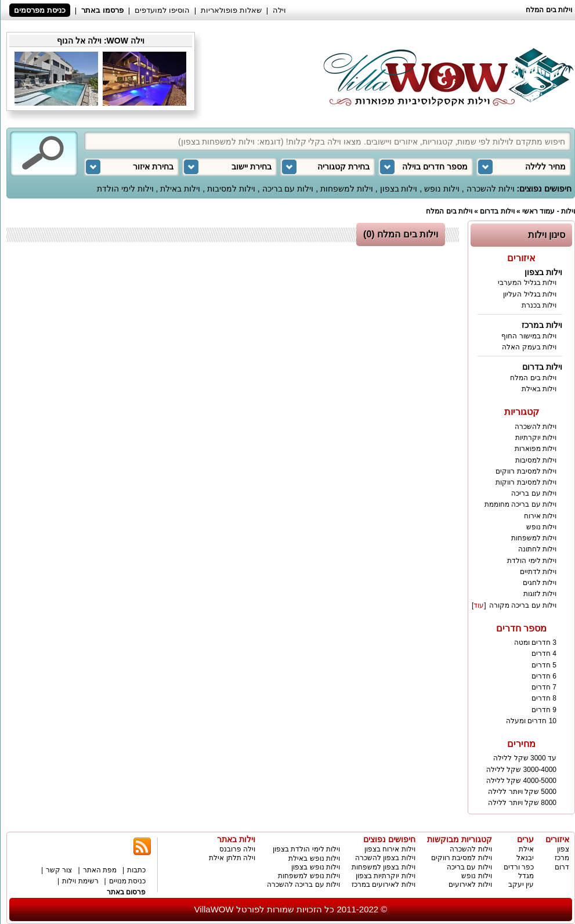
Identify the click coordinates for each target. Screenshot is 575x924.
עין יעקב (521, 885)
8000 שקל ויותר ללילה (522, 803)
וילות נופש (442, 189)
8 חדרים (544, 698)
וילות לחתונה (537, 549)
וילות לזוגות (540, 594)
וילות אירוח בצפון (390, 849)
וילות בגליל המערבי (527, 283)
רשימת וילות (80, 881)
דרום (562, 867)
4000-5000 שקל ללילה (521, 781)
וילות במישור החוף (529, 336)
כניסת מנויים (127, 881)
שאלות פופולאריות (231, 10)
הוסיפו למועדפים (162, 10)
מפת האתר (100, 870)
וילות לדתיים (538, 572)
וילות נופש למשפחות (309, 876)
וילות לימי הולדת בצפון (306, 849)
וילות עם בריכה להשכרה (303, 885)
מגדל (526, 876)
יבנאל (525, 858)
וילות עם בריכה (288, 189)
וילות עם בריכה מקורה (523, 605)
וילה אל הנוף (79, 41)
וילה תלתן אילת (232, 858)
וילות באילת (180, 189)
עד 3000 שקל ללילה (525, 758)
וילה (279, 10)
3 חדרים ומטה (535, 643)
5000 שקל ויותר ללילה (522, 792)
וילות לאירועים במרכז (384, 885)
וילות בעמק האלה (529, 347)
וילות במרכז (542, 325)
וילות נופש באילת (314, 858)
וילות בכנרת (539, 305)
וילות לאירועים (470, 885)
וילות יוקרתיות (536, 438)
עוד (479, 605)
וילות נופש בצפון (316, 867)
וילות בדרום (497, 211)
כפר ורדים (519, 867)
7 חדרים (544, 687)
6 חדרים (544, 676)
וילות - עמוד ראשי (549, 211)
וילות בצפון (399, 189)
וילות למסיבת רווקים (526, 471)
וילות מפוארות (536, 449)
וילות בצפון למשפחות (384, 867)
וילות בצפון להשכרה (385, 858)
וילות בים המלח (449, 211)
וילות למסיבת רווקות (526, 482)
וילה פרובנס (237, 849)
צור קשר (59, 870)
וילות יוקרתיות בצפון (386, 876)
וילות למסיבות (231, 189)
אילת (526, 849)
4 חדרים (544, 654)
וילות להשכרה (491, 189)
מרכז (562, 858)
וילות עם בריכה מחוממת (520, 504)
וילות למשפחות (347, 189)
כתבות (136, 870)
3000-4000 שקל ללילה (521, 770)
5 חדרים (544, 665)
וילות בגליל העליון (530, 294)
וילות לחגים (540, 583)
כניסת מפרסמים (40, 10)
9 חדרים (544, 710)
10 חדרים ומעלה (531, 721)
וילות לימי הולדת (125, 189)
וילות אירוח (540, 516)
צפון (563, 849)
